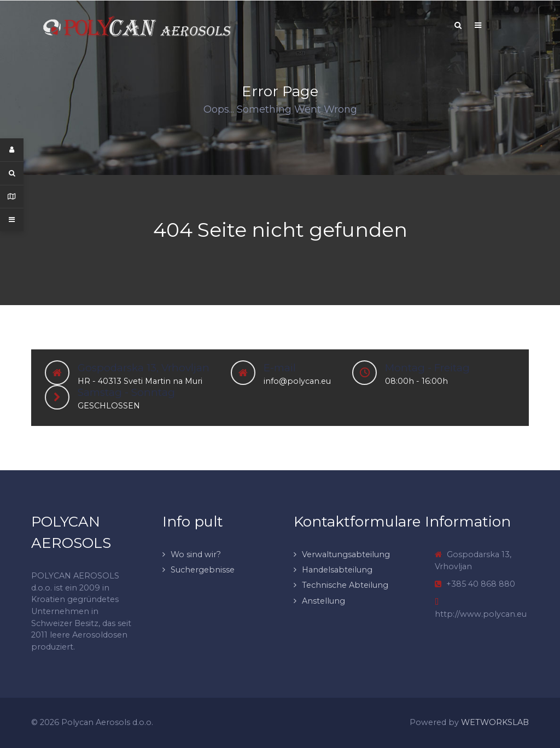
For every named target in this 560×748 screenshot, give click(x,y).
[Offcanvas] (478, 25)
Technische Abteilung (345, 585)
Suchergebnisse (203, 570)
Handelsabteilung (337, 570)
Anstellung (323, 601)
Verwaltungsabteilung (346, 554)
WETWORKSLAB (495, 722)
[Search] (458, 25)
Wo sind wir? (196, 554)
